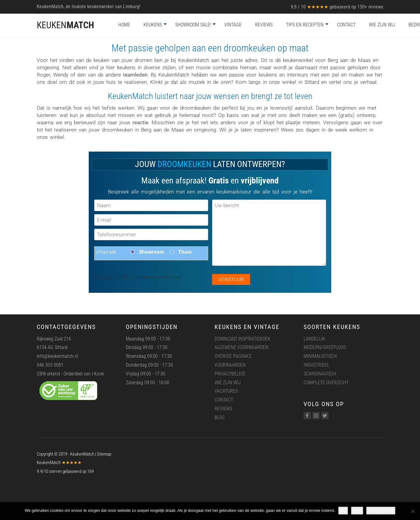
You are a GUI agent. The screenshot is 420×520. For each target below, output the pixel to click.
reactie (140, 122)
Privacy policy (381, 510)
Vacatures (226, 391)
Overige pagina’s (233, 356)
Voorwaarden (230, 365)
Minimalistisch (320, 356)
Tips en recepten (305, 25)
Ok (343, 510)
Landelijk (314, 339)
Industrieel (316, 365)
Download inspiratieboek (243, 339)
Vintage (233, 25)
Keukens (153, 25)
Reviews (264, 25)
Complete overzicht (326, 383)
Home (124, 25)
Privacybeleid (230, 374)
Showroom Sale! (193, 25)
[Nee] (412, 511)
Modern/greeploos (325, 347)
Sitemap (104, 454)
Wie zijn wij (382, 25)
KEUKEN (65, 25)
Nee (357, 510)
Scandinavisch (320, 374)
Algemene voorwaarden (241, 347)
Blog (220, 417)
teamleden (135, 75)
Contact (346, 25)
